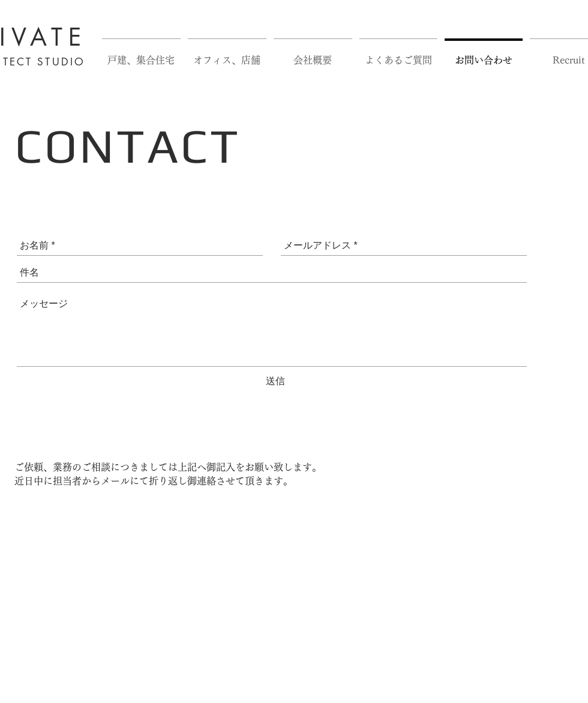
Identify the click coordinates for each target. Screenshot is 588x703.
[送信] (275, 381)
